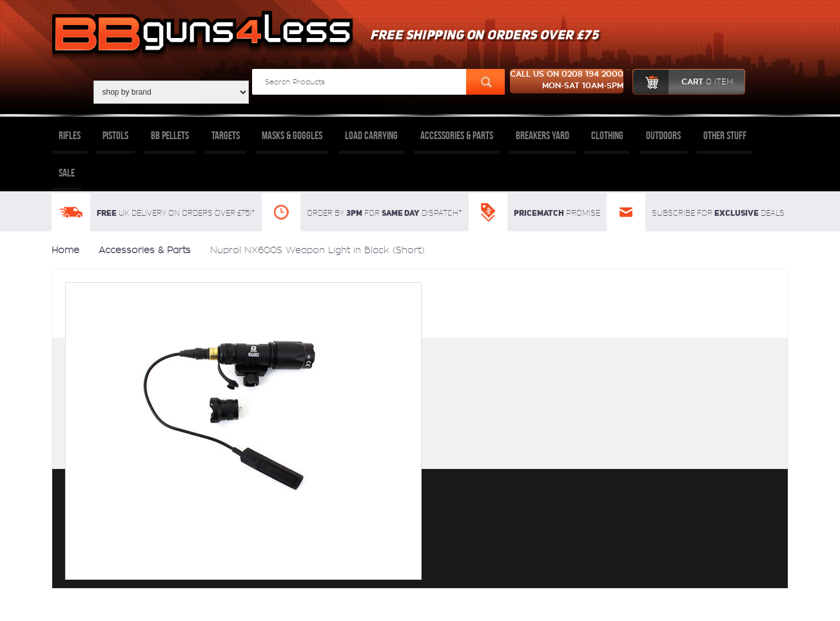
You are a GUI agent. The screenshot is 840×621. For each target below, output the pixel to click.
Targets (226, 135)
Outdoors (663, 135)
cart (683, 82)
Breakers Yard (542, 135)
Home (65, 250)
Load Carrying (371, 135)
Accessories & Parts (457, 135)
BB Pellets (170, 135)
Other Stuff (725, 135)
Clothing (607, 135)
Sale (67, 173)
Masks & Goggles (292, 135)
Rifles (70, 135)
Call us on (567, 81)
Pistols (115, 135)
